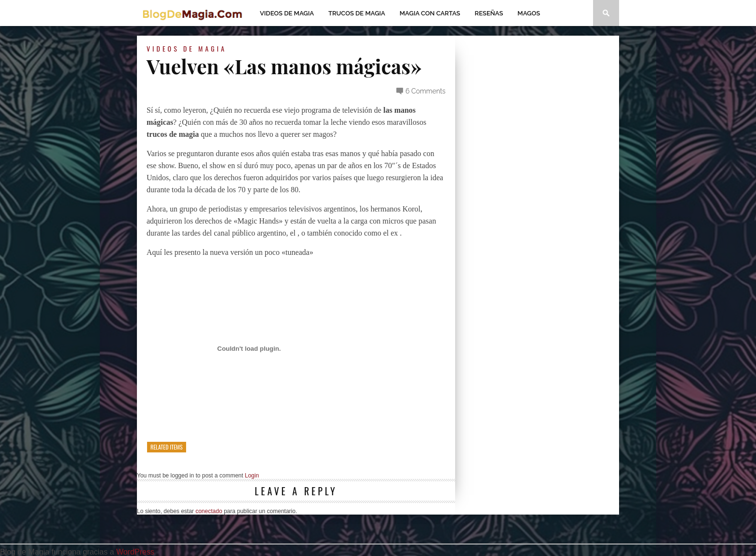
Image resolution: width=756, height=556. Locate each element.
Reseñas (489, 13)
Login (252, 476)
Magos (529, 13)
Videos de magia (287, 13)
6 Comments (425, 91)
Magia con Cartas (430, 13)
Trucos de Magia (357, 13)
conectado (209, 511)
